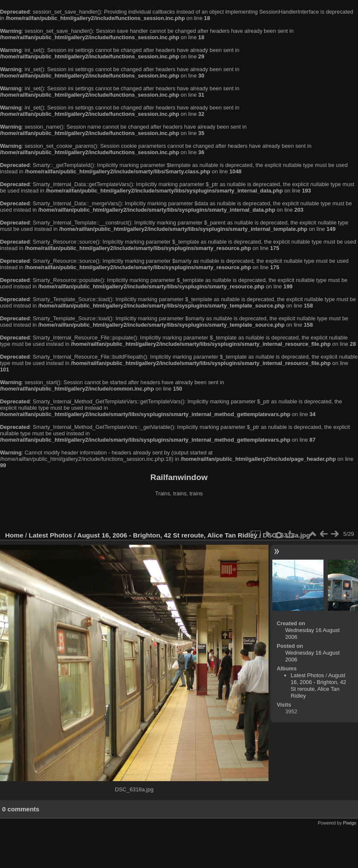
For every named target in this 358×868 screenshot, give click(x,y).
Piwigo (350, 823)
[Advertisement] (179, 515)
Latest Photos (51, 535)
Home (14, 535)
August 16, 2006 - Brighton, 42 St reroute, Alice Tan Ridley (167, 535)
